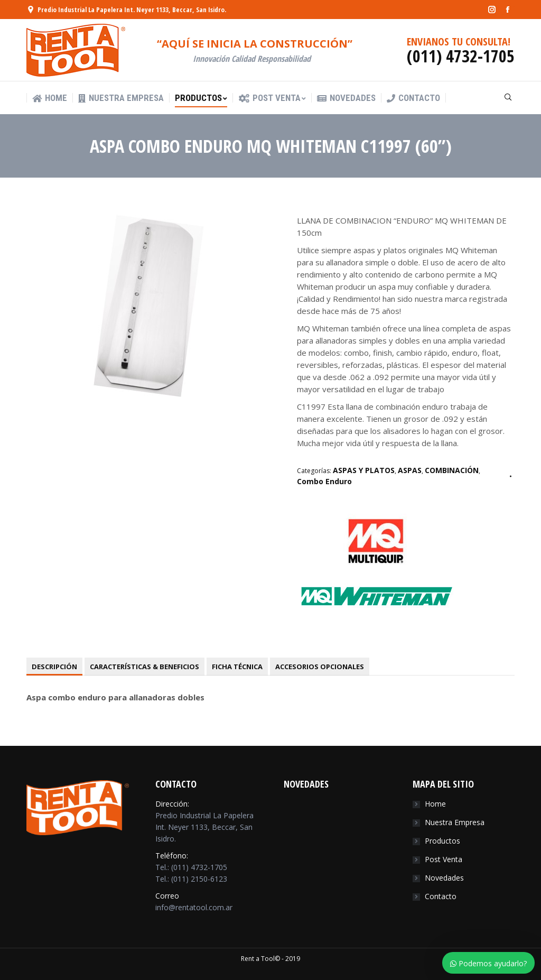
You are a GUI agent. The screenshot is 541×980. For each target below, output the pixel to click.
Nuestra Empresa (455, 822)
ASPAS (410, 470)
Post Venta (444, 859)
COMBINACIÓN (452, 470)
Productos (442, 841)
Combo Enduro (324, 481)
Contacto (441, 896)
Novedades (444, 878)
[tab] (54, 667)
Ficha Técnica (237, 667)
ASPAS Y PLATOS (364, 470)
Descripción (54, 667)
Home (435, 804)
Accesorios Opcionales (320, 667)
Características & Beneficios (144, 667)
